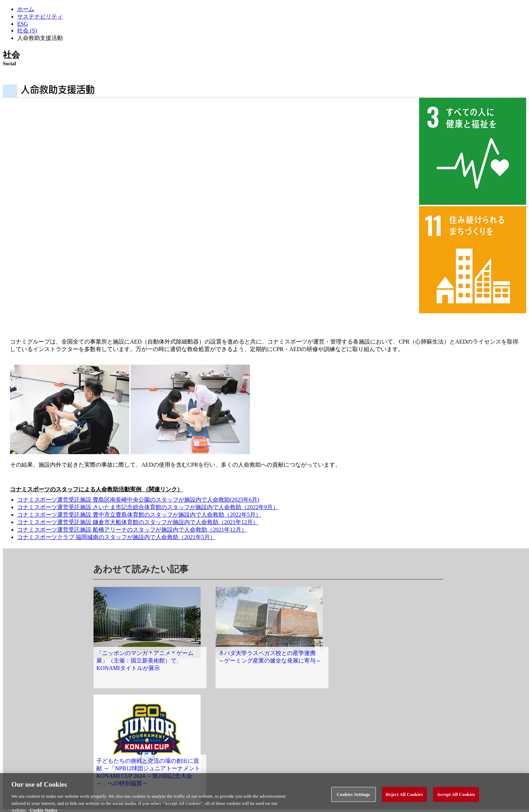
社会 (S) (27, 31)
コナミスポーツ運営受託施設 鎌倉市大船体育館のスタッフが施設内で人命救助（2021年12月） (138, 522)
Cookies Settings (353, 797)
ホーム (26, 9)
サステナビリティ (40, 17)
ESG (22, 24)
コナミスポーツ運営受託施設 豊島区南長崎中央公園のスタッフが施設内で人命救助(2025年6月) (138, 500)
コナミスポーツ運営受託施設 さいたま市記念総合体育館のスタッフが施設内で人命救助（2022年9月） (148, 507)
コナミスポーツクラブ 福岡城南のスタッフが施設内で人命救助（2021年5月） (116, 537)
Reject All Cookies (404, 797)
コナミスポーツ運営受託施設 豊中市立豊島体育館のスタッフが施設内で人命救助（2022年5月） (139, 515)
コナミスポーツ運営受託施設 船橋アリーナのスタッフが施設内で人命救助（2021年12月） (132, 530)
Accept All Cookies (456, 797)
